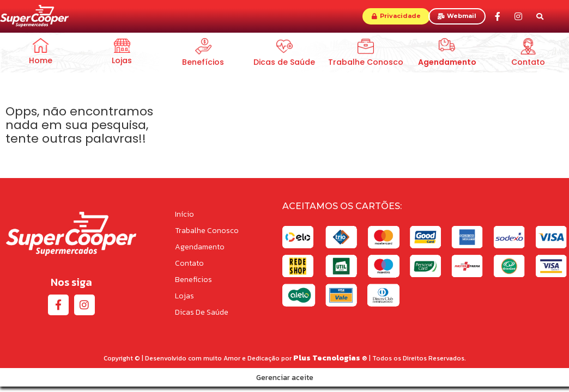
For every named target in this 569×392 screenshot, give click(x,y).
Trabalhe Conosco (366, 62)
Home (41, 60)
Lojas (122, 60)
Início (184, 214)
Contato (528, 62)
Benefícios (203, 62)
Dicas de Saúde (284, 62)
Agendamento (200, 247)
